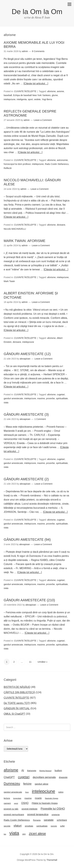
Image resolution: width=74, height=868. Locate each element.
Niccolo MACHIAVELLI (15, 229)
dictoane (61, 225)
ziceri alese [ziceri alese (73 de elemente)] (37, 834)
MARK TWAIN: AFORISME (25, 241)
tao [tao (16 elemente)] (5, 834)
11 (30, 662)
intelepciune (10, 99)
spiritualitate (62, 398)
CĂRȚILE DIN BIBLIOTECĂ (19, 692)
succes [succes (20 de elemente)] (54, 826)
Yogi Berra (47, 99)
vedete (37, 99)
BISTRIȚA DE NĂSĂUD (17, 687)
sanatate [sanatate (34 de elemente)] (49, 820)
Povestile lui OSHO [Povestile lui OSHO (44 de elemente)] (53, 809)
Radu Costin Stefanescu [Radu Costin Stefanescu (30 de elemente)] (17, 820)
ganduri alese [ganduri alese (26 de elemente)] (42, 784)
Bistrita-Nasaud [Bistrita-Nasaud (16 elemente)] (45, 771)
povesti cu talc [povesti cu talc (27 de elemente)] (11, 809)
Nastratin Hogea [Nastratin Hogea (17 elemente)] (52, 798)
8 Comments (38, 51)
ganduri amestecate (13, 398)
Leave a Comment (43, 120)
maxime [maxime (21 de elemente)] (28, 798)
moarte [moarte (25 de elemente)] (38, 798)
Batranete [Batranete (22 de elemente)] (32, 771)
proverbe (51, 398)
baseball (8, 95)
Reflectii (8, 168)
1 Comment (40, 419)
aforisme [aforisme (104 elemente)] (11, 770)
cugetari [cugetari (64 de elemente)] (24, 777)
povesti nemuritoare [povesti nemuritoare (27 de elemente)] (14, 815)
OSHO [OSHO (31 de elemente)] (25, 803)
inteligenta (22, 99)
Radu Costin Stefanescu (57, 164)
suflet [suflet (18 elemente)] (62, 826)
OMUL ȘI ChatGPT (14, 714)
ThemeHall (52, 860)
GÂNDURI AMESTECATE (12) (27, 354)
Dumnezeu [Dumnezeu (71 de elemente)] (12, 784)
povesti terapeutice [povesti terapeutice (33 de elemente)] (38, 814)
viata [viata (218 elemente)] (14, 833)
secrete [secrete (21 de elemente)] (7, 826)
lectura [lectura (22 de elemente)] (7, 798)
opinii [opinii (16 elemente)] (16, 803)
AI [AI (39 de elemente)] (23, 770)
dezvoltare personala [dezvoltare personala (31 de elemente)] (44, 777)
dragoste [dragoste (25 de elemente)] (63, 777)
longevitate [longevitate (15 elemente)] (17, 798)
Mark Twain (9, 281)
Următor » (42, 662)
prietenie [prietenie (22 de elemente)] (56, 815)
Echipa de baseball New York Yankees (32, 95)
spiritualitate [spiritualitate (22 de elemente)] (42, 826)
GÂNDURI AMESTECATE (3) (26, 414)
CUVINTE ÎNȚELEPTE (25, 91)
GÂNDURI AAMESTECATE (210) (29, 600)
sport (30, 99)
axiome (60, 91)
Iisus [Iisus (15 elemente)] (27, 792)
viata (6, 403)
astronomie (62, 160)
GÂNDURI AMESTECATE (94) (27, 540)
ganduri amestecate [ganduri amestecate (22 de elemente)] (13, 792)
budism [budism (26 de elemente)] (58, 771)
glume (55, 95)
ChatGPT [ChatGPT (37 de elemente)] (9, 777)
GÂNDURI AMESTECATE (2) (26, 479)
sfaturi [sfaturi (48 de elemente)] (18, 826)
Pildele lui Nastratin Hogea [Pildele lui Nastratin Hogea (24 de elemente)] (45, 803)
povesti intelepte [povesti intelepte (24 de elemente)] (29, 809)
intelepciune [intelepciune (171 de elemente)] (44, 791)
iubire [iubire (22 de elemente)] (61, 792)
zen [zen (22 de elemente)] (24, 834)
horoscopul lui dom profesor (17, 164)
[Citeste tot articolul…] (36, 84)
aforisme (52, 91)
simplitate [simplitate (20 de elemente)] (29, 826)
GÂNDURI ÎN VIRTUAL (17, 708)
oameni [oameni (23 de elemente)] (7, 803)
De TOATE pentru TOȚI (17, 703)
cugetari (61, 394)
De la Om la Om (37, 12)
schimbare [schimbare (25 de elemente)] (62, 820)
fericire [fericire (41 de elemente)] (27, 784)
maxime (41, 398)
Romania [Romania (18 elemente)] (37, 820)
